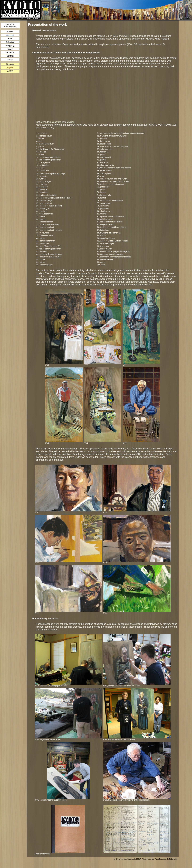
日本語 (10, 71)
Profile (10, 32)
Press (10, 59)
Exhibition (10, 52)
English (10, 68)
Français (10, 64)
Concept (10, 35)
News (10, 49)
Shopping (10, 45)
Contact (10, 56)
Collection (10, 42)
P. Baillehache (172, 859)
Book (10, 39)
